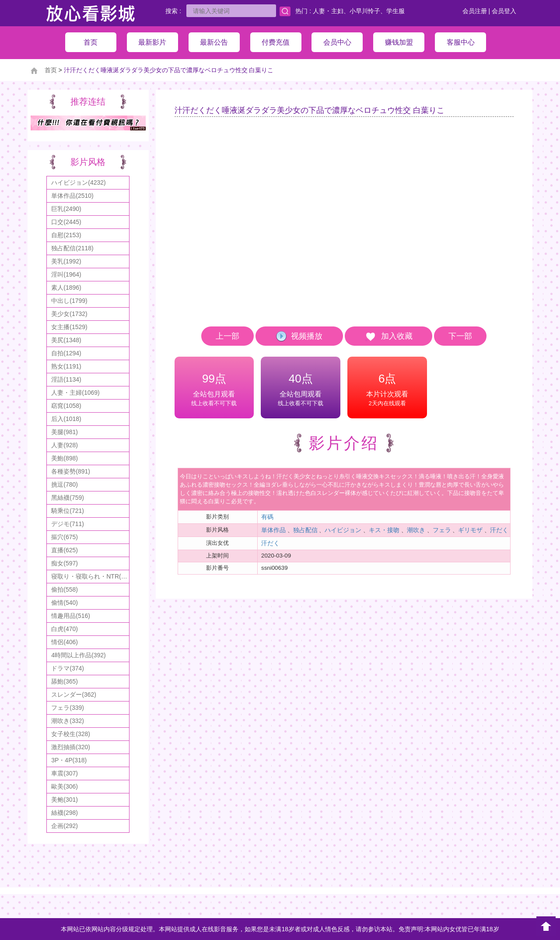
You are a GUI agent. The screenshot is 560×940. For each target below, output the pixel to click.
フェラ (442, 530)
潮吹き (416, 530)
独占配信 (305, 530)
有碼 (267, 517)
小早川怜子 (365, 11)
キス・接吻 (384, 530)
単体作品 (273, 530)
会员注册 (475, 11)
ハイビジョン (343, 530)
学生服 (395, 11)
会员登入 (504, 11)
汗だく (499, 530)
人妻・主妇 (328, 11)
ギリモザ (470, 530)
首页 (51, 70)
